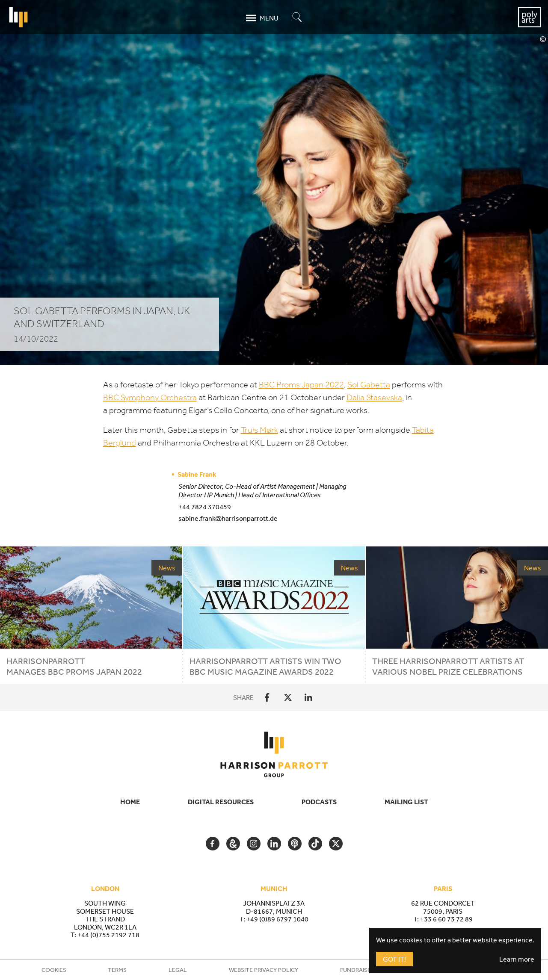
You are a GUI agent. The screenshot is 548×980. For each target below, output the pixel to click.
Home (130, 802)
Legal (178, 970)
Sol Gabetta (369, 385)
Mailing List (406, 802)
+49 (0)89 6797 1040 (277, 919)
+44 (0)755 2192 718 (108, 935)
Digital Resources (221, 802)
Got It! (394, 959)
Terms (117, 970)
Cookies (54, 970)
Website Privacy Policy (264, 970)
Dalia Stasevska (374, 397)
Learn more (517, 959)
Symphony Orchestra (150, 397)
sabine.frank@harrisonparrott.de (228, 518)
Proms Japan (301, 385)
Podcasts (319, 802)
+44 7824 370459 (205, 507)
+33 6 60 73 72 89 (446, 919)
